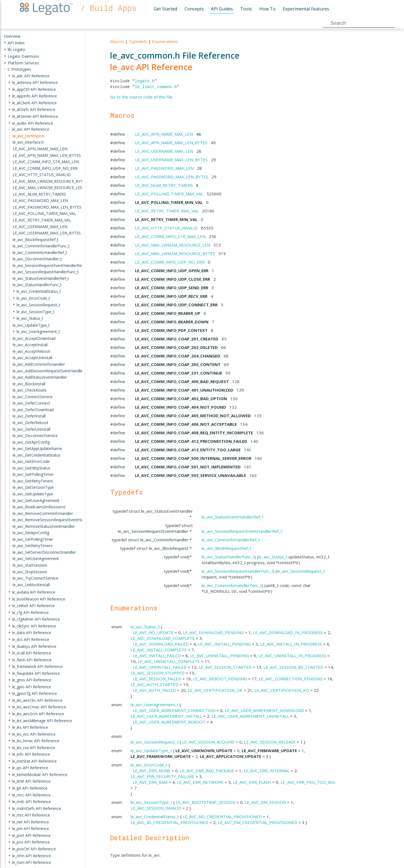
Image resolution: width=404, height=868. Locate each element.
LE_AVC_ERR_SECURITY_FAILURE (163, 776)
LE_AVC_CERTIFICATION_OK (215, 690)
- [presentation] (5, 69)
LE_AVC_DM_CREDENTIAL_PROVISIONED (258, 822)
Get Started (165, 9)
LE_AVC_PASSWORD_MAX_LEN (164, 168)
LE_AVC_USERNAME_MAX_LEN (164, 151)
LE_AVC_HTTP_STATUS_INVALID (166, 228)
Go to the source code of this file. (142, 97)
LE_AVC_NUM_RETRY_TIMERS (164, 185)
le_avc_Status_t (273, 557)
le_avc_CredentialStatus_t (155, 817)
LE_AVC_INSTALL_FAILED (157, 656)
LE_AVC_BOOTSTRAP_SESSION (206, 802)
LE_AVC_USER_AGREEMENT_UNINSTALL (250, 716)
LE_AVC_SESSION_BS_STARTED (293, 667)
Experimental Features (306, 9)
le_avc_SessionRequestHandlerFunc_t (237, 571)
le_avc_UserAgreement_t (155, 705)
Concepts (194, 9)
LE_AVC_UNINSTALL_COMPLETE (169, 661)
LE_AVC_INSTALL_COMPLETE (159, 650)
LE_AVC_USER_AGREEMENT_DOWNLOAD (264, 710)
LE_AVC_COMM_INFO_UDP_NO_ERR (170, 262)
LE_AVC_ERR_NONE (152, 771)
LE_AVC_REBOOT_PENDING (220, 679)
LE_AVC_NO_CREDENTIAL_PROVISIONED (222, 817)
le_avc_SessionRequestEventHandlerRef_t (242, 531)
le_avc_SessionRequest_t (301, 571)
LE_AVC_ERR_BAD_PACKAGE (207, 771)
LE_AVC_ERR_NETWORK (200, 782)
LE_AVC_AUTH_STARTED (155, 684)
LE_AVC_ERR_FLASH (252, 782)
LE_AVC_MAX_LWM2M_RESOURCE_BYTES (175, 253)
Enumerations (165, 41)
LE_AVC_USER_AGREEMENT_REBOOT (169, 722)
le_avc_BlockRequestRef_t (226, 548)
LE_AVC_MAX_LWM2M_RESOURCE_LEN (173, 245)
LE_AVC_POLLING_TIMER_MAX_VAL (169, 194)
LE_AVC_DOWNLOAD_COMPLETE (163, 638)
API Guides (222, 9)
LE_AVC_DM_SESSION (265, 802)
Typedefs (138, 41)
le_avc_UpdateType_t (151, 750)
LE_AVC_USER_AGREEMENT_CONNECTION (174, 710)
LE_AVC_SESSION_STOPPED (158, 673)
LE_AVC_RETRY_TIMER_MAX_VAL (167, 211)
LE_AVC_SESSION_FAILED (157, 679)
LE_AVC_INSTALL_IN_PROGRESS (291, 644)
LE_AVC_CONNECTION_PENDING (291, 679)
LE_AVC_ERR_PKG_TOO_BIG (308, 782)
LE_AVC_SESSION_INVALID (156, 808)
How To (267, 9)
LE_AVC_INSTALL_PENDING (224, 644)
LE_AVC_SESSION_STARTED (225, 667)
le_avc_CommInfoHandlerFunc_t (232, 585)
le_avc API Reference (151, 67)
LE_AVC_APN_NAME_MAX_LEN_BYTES (171, 143)
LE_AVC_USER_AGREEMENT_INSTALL (166, 716)
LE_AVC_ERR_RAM (150, 782)
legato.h (145, 81)
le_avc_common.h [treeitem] (28, 136)
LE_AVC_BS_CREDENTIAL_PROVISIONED (170, 822)
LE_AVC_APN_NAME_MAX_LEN (164, 134)
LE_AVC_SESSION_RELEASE (270, 742)
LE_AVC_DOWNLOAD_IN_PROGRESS (288, 632)
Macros (117, 41)
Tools (246, 9)
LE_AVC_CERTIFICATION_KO (282, 690)
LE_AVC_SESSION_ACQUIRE (208, 742)
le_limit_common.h (156, 87)
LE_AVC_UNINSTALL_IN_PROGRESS (292, 656)
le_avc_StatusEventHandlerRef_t (233, 517)
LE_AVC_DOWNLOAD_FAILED (161, 644)
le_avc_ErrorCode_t (149, 765)
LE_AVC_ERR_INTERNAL (267, 771)
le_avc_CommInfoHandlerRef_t (231, 540)
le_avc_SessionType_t (151, 802)
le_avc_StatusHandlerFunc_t (228, 557)
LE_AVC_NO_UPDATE (153, 632)
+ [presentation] (5, 43)
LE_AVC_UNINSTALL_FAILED (160, 667)
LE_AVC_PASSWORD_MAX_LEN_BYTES (172, 177)
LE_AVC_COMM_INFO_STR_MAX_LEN (170, 236)
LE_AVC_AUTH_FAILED (154, 690)
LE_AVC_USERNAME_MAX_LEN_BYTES (171, 160)
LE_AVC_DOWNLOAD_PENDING (213, 632)
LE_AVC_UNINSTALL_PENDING (219, 656)
